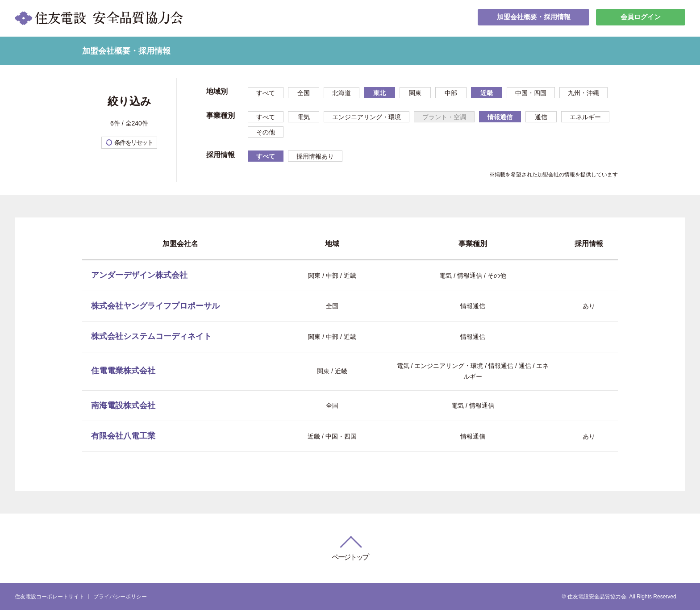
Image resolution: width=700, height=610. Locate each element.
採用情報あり (315, 156)
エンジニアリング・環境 (367, 117)
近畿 (487, 93)
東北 (379, 93)
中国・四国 (531, 93)
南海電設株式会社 (123, 405)
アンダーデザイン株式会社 (139, 275)
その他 (266, 132)
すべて (266, 93)
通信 (541, 117)
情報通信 (500, 117)
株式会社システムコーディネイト (151, 336)
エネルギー (585, 117)
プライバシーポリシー (120, 597)
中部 (451, 93)
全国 (304, 93)
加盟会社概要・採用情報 (533, 18)
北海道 (342, 93)
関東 (415, 93)
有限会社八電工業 (123, 436)
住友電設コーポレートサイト (50, 597)
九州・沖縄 (583, 93)
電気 (304, 117)
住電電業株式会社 (123, 371)
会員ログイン (641, 18)
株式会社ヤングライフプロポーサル (155, 306)
